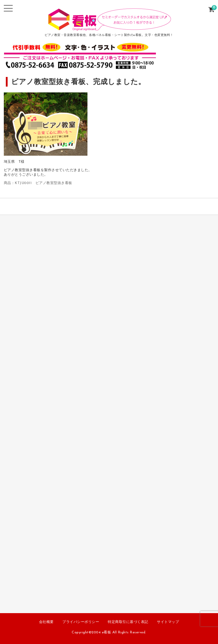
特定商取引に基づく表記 (128, 622)
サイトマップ (168, 622)
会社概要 (46, 622)
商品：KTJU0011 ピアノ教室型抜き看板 (38, 183)
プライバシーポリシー (81, 622)
